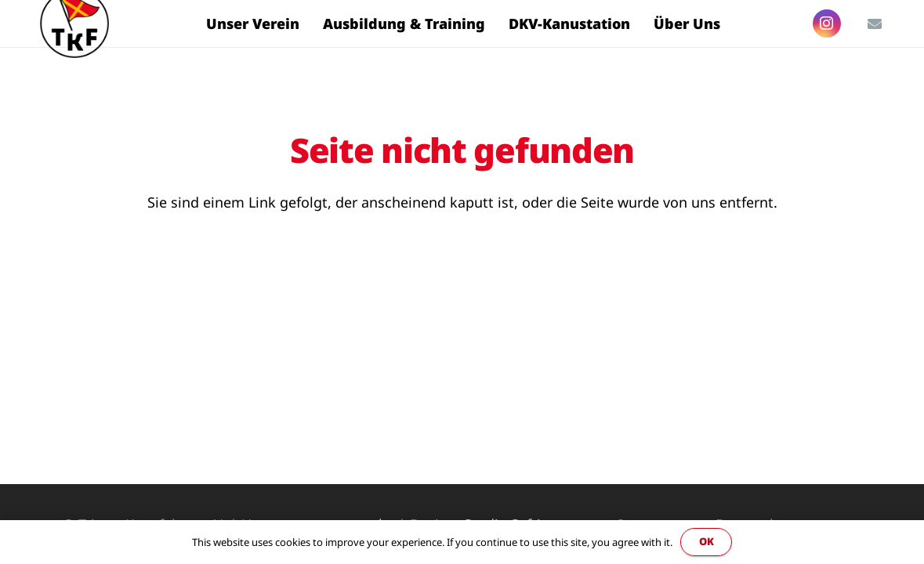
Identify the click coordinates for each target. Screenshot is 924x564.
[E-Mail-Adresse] (875, 23)
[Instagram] (827, 23)
